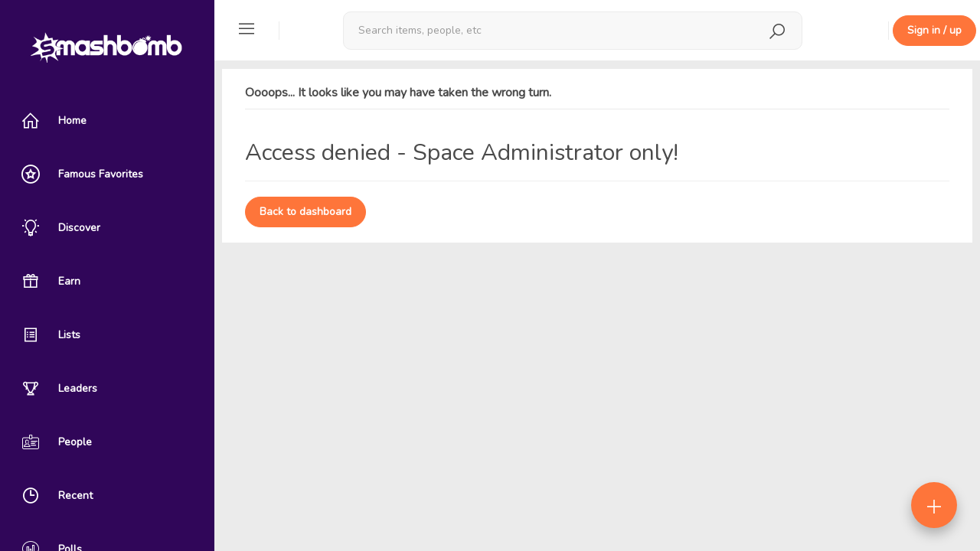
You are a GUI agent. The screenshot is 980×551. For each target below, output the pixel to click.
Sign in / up (934, 30)
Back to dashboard (305, 212)
